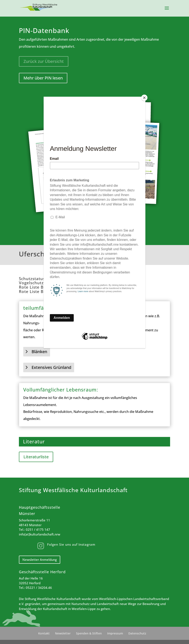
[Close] (144, 98)
